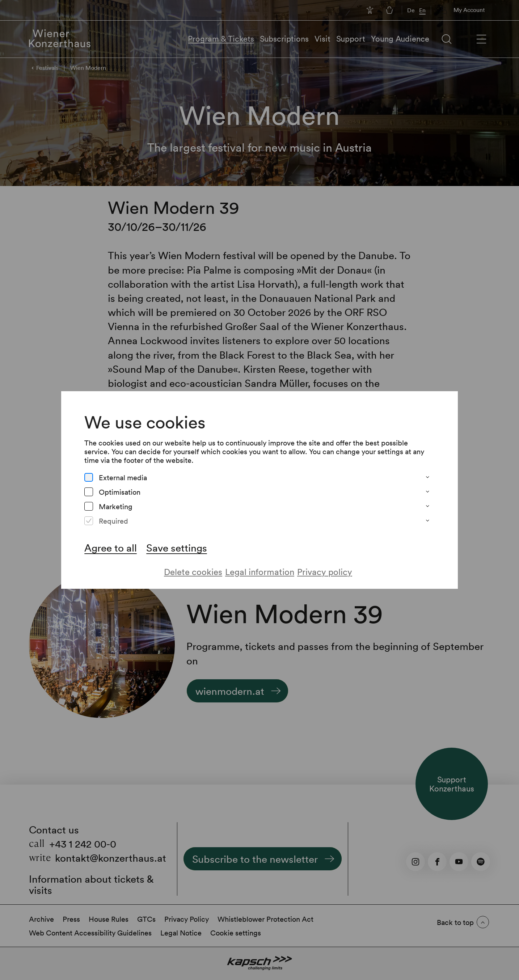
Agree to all (111, 548)
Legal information (260, 572)
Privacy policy (325, 572)
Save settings (177, 548)
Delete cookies (193, 572)
